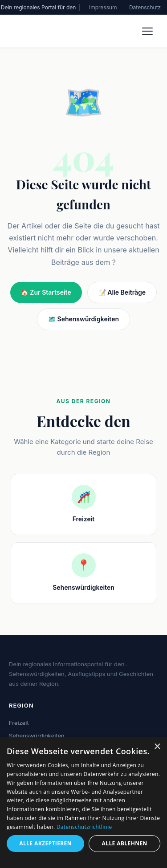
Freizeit (19, 723)
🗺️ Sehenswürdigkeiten (83, 319)
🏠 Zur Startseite (46, 292)
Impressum (103, 7)
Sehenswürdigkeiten (37, 736)
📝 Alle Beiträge (122, 292)
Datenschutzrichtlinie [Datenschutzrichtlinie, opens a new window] (84, 827)
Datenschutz (145, 7)
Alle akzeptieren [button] (45, 843)
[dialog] (83, 803)
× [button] (157, 747)
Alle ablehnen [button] (125, 843)
